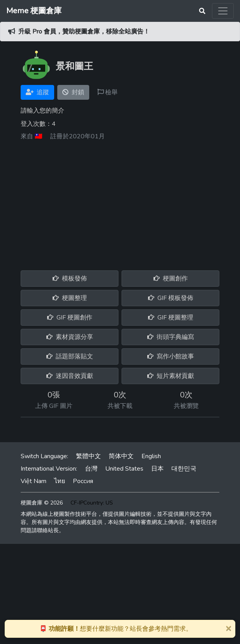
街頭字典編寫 (171, 337)
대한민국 (184, 469)
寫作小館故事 (171, 356)
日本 (157, 469)
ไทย (60, 481)
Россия (83, 481)
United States (124, 469)
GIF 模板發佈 (171, 298)
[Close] (228, 628)
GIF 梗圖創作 (70, 318)
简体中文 (121, 456)
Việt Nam (34, 481)
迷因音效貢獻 (70, 376)
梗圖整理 (70, 298)
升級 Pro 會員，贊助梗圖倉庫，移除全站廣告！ (84, 32)
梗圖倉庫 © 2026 (42, 503)
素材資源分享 (70, 337)
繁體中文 (88, 456)
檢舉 (108, 92)
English (151, 456)
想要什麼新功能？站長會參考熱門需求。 (116, 629)
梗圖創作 (171, 279)
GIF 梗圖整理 (171, 318)
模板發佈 (70, 279)
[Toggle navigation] (223, 11)
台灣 (91, 469)
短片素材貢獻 (171, 376)
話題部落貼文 (70, 356)
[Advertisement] (120, 203)
